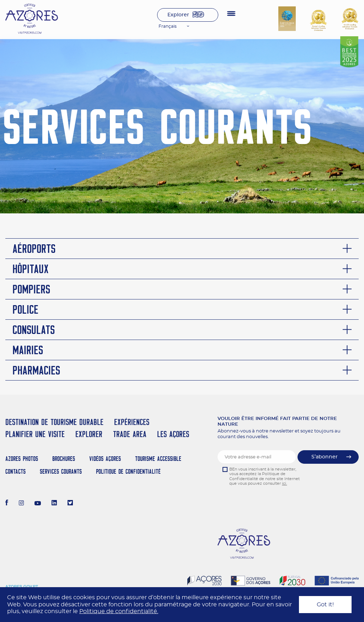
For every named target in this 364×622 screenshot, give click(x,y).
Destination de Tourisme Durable (54, 422)
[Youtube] (38, 504)
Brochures (64, 459)
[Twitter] (70, 504)
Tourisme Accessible (158, 459)
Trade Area (130, 434)
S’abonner (325, 457)
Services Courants (61, 471)
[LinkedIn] (54, 504)
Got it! (325, 605)
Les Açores (173, 434)
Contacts (15, 471)
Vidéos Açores (105, 459)
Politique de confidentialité (128, 471)
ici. (284, 483)
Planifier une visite (35, 434)
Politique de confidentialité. (119, 611)
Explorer (178, 15)
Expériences (132, 422)
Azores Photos (22, 459)
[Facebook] (7, 504)
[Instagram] (22, 504)
